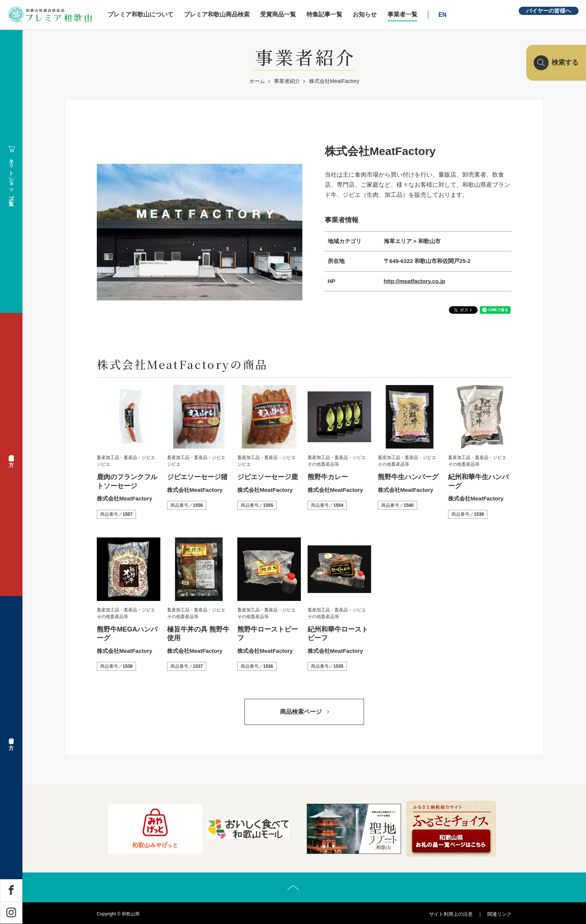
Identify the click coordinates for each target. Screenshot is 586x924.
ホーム (257, 81)
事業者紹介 (287, 81)
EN (443, 15)
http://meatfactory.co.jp (415, 281)
